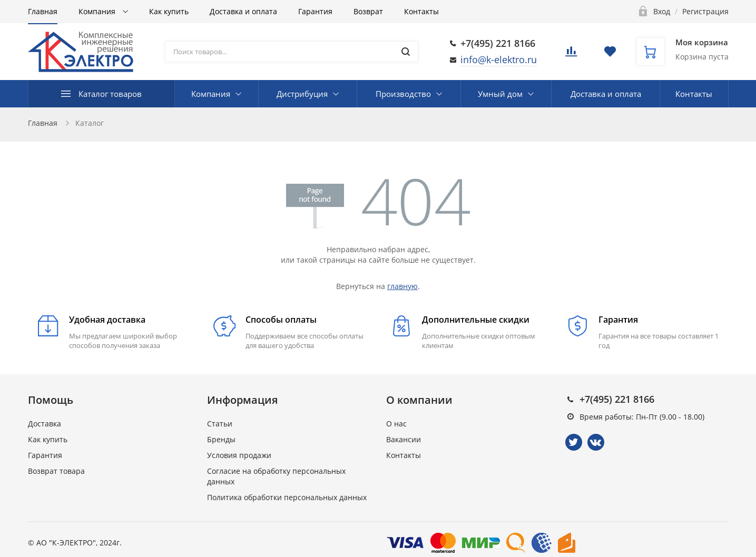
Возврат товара (56, 471)
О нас (396, 424)
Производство (403, 94)
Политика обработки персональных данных (287, 497)
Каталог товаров (110, 94)
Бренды (221, 439)
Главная (43, 11)
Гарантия (315, 11)
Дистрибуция (302, 94)
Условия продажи (239, 455)
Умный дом (500, 94)
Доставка (45, 424)
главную (402, 286)
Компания (98, 11)
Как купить (169, 11)
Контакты (421, 11)
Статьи (220, 424)
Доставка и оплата (243, 11)
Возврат (368, 11)
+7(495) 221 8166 (498, 43)
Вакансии (404, 439)
